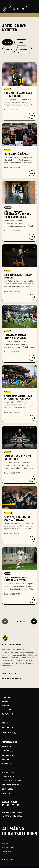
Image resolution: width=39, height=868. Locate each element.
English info (9, 733)
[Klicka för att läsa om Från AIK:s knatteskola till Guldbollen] (32, 116)
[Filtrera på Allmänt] (24, 50)
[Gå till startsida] (5, 9)
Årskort (6, 701)
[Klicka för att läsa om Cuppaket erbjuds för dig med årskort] (32, 539)
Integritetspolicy (9, 848)
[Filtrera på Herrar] (21, 42)
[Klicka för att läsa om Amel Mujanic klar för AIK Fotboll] (32, 479)
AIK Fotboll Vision (10, 742)
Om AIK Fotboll (8, 793)
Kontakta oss (8, 772)
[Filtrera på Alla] (8, 42)
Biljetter (6, 697)
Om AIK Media (7, 789)
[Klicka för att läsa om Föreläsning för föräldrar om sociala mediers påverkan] (32, 237)
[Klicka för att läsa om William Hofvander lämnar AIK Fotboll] (32, 600)
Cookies (5, 844)
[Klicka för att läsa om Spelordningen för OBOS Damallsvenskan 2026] (32, 418)
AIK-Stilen (6, 746)
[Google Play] (19, 816)
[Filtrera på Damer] (9, 50)
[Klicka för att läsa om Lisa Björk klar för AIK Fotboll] (32, 297)
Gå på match (7, 714)
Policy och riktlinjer (11, 785)
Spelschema (7, 710)
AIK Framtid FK (8, 755)
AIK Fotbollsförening (11, 678)
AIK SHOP (8, 728)
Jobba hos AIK (8, 777)
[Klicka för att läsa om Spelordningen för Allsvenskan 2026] (32, 358)
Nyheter (6, 706)
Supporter (7, 764)
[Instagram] (18, 805)
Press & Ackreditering (12, 781)
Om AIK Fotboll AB (10, 673)
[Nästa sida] (34, 621)
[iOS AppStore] (7, 816)
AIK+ (6, 723)
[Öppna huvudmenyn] (34, 9)
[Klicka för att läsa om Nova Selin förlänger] (32, 173)
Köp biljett (19, 9)
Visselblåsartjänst (9, 852)
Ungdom (7, 751)
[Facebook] (3, 805)
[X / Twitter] (8, 805)
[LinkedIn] (13, 805)
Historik (6, 759)
